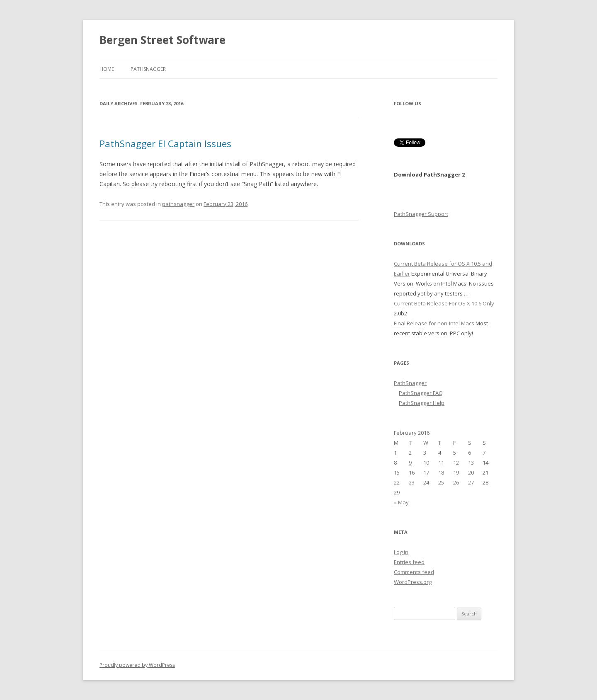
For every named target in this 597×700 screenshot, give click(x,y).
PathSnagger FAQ (421, 393)
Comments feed (414, 572)
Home (107, 69)
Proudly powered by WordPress (137, 665)
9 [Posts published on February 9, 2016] (410, 463)
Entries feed (409, 562)
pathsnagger (178, 204)
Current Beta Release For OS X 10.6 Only (444, 303)
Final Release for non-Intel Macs (434, 323)
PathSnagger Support (421, 214)
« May (401, 502)
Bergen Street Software (163, 40)
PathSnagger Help (422, 403)
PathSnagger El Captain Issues (165, 143)
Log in (401, 552)
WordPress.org (413, 582)
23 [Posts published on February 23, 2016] (412, 482)
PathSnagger (148, 69)
